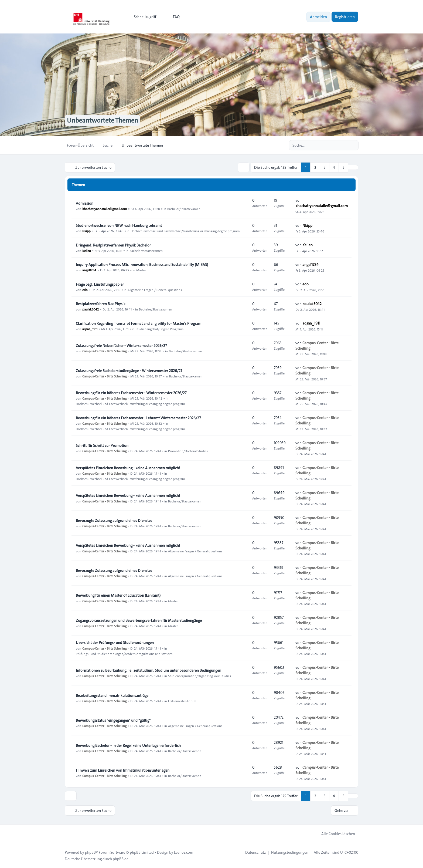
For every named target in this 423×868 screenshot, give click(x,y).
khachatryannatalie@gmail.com (105, 209)
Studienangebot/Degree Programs (160, 329)
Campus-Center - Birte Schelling (104, 351)
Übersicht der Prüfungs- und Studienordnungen (115, 643)
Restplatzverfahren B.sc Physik (101, 304)
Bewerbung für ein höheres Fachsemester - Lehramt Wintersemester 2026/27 (138, 418)
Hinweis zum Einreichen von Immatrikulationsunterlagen (123, 770)
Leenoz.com (184, 852)
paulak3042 (91, 309)
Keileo (87, 251)
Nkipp (86, 231)
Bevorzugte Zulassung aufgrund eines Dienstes (114, 521)
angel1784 (89, 270)
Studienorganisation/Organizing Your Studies (199, 676)
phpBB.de (121, 859)
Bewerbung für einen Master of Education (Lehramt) (118, 595)
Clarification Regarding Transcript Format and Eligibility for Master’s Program (139, 323)
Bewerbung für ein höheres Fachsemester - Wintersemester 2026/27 (131, 393)
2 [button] (315, 167)
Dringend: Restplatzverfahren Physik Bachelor (113, 245)
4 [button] (334, 167)
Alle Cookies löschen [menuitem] (335, 834)
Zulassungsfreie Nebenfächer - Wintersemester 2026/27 (121, 346)
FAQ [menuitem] (173, 17)
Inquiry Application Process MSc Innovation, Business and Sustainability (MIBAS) (142, 265)
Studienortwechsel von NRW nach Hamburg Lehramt (119, 225)
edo (85, 290)
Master (141, 270)
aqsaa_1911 (90, 329)
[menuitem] (143, 17)
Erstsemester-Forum (182, 701)
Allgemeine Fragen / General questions (155, 290)
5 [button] (344, 167)
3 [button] (325, 167)
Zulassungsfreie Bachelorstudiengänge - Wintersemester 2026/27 (129, 371)
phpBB (90, 852)
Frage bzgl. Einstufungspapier (100, 284)
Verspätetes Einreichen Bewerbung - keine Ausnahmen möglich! (128, 468)
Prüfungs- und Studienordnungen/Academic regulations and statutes (124, 653)
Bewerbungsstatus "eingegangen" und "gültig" (113, 720)
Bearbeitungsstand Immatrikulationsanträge (112, 695)
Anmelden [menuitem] (318, 17)
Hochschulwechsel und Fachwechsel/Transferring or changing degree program (185, 231)
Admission (85, 203)
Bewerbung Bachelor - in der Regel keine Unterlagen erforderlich (128, 745)
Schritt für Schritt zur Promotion (102, 445)
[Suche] (343, 145)
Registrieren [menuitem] (345, 17)
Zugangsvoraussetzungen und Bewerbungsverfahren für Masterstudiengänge (139, 620)
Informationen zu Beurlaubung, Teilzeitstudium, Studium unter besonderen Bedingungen (149, 670)
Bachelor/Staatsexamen (184, 209)
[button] (353, 167)
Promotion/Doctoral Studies (188, 451)
